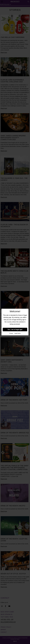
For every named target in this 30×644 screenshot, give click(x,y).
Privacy (11, 333)
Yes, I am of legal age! (15, 330)
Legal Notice (17, 333)
